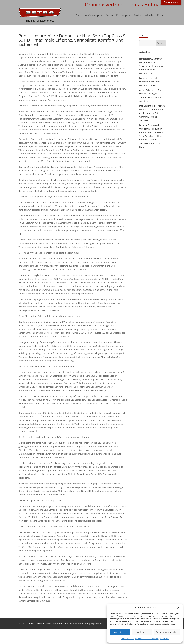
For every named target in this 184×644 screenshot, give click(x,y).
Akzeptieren (120, 632)
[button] (178, 608)
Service (137, 15)
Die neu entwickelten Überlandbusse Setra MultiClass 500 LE (150, 82)
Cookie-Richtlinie (127, 639)
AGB (106, 624)
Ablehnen (142, 632)
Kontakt (161, 15)
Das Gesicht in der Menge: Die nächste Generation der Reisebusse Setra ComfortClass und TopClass (152, 113)
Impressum (164, 639)
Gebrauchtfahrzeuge (117, 15)
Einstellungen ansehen (167, 632)
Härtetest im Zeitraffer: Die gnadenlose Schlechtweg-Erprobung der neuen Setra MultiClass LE (151, 66)
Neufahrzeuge (92, 15)
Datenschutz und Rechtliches (147, 639)
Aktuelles (149, 15)
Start (79, 15)
